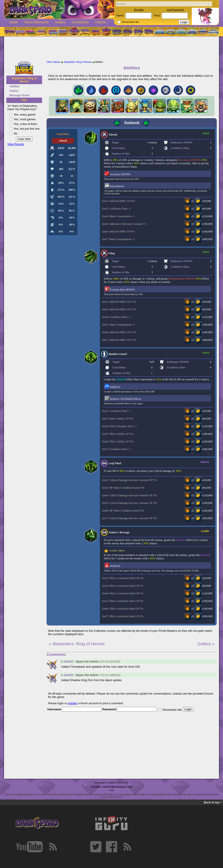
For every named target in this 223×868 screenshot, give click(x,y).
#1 (62, 675)
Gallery (14, 91)
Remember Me (130, 22)
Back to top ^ (213, 802)
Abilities (14, 86)
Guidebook (80, 22)
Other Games (53, 62)
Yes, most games (25, 119)
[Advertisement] (111, 49)
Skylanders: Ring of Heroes (24, 80)
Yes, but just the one (27, 129)
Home (14, 22)
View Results (16, 144)
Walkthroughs (36, 22)
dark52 (69, 661)
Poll (24, 100)
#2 (62, 662)
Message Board (19, 95)
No (15, 133)
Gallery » (206, 644)
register (73, 703)
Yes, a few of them (25, 124)
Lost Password (175, 10)
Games (60, 22)
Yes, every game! (25, 115)
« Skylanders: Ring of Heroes (77, 644)
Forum (100, 22)
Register (139, 10)
